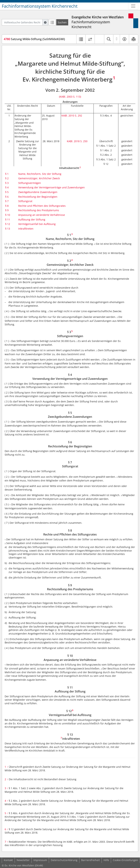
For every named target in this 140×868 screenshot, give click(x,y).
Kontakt (8, 860)
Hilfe (106, 860)
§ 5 (7, 192)
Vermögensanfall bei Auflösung (37, 224)
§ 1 (7, 174)
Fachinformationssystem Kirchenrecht (40, 6)
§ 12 (8, 224)
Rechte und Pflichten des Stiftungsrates (42, 206)
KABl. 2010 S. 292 (72, 116)
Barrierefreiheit (90, 860)
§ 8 (7, 206)
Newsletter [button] (23, 860)
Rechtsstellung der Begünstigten (38, 197)
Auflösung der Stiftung (32, 219)
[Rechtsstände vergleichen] (90, 39)
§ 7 (7, 201)
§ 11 (8, 219)
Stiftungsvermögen (30, 183)
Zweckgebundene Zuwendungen (38, 192)
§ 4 (7, 187)
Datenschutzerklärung (64, 860)
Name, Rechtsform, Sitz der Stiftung (40, 174)
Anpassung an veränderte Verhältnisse (42, 215)
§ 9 (7, 210)
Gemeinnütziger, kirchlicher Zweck (39, 178)
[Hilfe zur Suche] (45, 22)
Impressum (40, 860)
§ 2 (7, 178)
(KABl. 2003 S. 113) (70, 97)
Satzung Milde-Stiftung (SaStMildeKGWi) (34, 39)
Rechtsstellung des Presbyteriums (39, 210)
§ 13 (8, 229)
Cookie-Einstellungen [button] (125, 860)
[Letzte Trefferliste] (52, 22)
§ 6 (7, 197)
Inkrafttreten (26, 229)
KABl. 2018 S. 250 (77, 141)
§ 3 (7, 183)
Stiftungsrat (25, 201)
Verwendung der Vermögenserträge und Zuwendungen (51, 187)
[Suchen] (62, 22)
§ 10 (8, 215)
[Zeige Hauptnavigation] (133, 6)
